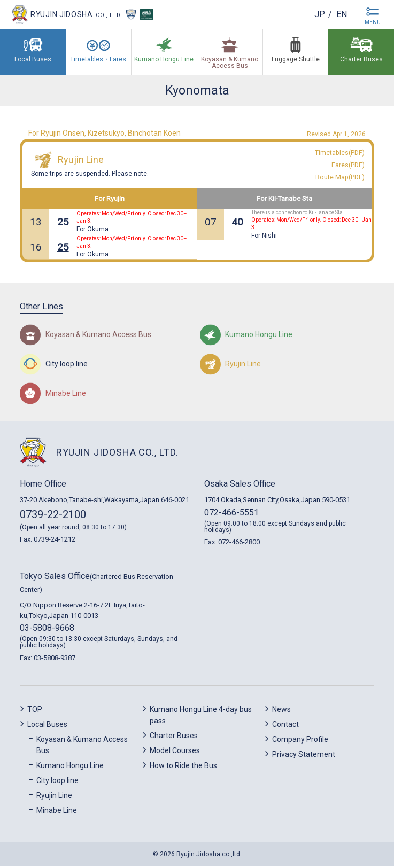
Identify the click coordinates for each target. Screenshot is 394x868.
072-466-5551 (231, 514)
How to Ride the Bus (183, 767)
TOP (35, 711)
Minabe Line (57, 812)
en (342, 14)
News (281, 711)
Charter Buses (174, 737)
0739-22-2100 (53, 516)
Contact (285, 726)
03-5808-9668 (47, 630)
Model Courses (175, 752)
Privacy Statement (304, 756)
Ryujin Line (81, 161)
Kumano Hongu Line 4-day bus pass (201, 717)
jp (319, 14)
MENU (373, 22)
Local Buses (47, 726)
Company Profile (300, 741)
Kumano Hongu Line (70, 767)
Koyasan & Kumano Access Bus (82, 746)
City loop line (57, 782)
